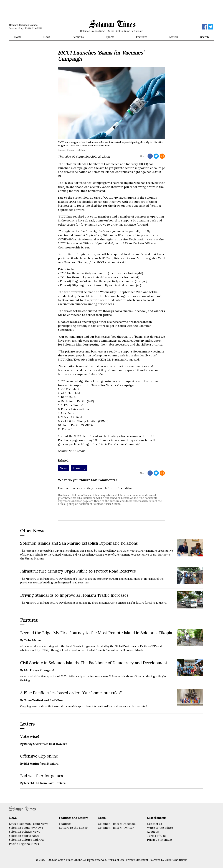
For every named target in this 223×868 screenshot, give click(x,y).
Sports (110, 37)
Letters (174, 37)
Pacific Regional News (24, 844)
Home (18, 37)
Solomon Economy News (26, 828)
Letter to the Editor (118, 488)
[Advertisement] (60, 10)
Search (205, 37)
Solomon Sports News (24, 836)
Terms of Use (156, 836)
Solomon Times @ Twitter (116, 828)
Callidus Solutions (176, 860)
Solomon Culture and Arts (27, 840)
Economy (78, 37)
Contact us (154, 824)
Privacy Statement (160, 840)
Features (142, 37)
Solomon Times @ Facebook (117, 824)
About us (153, 832)
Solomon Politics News (25, 832)
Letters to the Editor (73, 828)
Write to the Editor (160, 828)
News (47, 37)
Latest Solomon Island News (29, 824)
